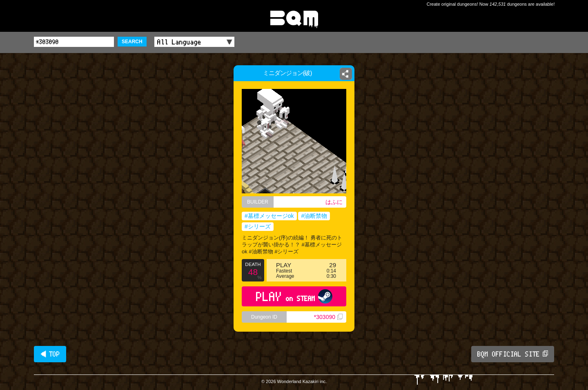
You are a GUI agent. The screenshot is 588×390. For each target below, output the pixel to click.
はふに (334, 202)
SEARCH (132, 42)
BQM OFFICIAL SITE (513, 354)
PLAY (294, 296)
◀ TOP (50, 354)
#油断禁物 (314, 216)
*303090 (328, 317)
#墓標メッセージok (269, 216)
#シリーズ (258, 226)
